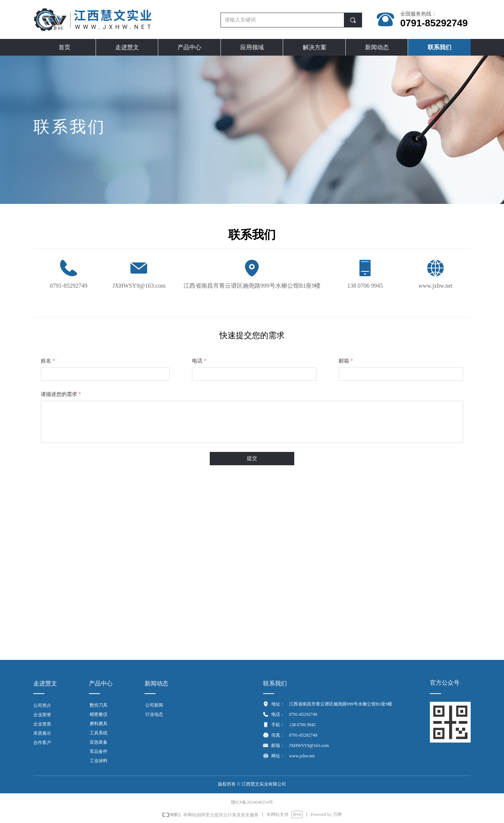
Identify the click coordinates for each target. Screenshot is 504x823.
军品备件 (99, 751)
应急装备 (99, 742)
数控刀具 (99, 705)
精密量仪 (99, 714)
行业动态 (154, 714)
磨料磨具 (99, 724)
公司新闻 (154, 705)
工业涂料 (99, 761)
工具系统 (99, 733)
